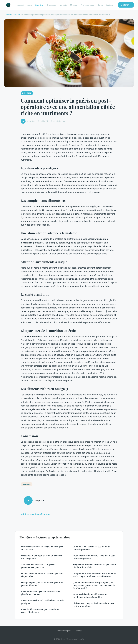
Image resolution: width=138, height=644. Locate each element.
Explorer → (126, 5)
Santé (100, 5)
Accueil (21, 5)
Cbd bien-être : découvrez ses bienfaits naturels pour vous (91, 548)
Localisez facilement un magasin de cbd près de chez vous (42, 548)
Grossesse (51, 5)
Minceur (74, 5)
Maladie (63, 5)
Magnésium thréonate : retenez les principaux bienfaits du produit (95, 566)
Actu (30, 5)
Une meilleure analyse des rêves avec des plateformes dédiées (41, 593)
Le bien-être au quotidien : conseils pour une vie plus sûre (42, 575)
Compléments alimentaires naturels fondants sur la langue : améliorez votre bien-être (94, 575)
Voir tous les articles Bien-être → (37, 514)
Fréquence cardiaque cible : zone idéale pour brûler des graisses (94, 557)
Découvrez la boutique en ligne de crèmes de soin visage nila (42, 557)
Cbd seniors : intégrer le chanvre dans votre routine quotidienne (94, 605)
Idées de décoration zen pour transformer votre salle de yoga (41, 611)
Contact (78, 631)
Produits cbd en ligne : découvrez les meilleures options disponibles (90, 596)
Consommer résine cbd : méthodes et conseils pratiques (43, 602)
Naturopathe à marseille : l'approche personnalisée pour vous (38, 566)
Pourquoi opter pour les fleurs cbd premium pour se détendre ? (42, 584)
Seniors (109, 5)
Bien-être (39, 5)
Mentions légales (64, 631)
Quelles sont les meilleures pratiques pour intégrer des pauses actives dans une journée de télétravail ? (94, 585)
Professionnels (88, 5)
